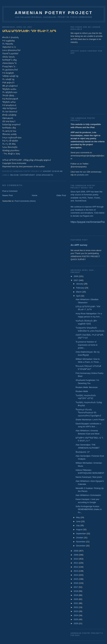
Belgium (14, 175)
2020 (76, 599)
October (80, 538)
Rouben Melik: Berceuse (87, 387)
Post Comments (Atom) (25, 201)
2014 (76, 575)
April (78, 296)
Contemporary (27, 175)
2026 (76, 623)
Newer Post (8, 195)
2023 (76, 611)
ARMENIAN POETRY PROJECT (54, 13)
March (79, 292)
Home (35, 195)
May (78, 517)
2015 (76, 579)
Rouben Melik (82, 391)
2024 (76, 615)
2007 (76, 280)
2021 (76, 603)
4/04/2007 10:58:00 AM (53, 171)
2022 (76, 607)
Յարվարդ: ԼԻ (83, 452)
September (81, 534)
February (80, 288)
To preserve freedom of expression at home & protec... (86, 345)
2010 (76, 559)
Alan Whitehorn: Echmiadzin (88, 495)
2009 (76, 555)
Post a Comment (10, 191)
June (79, 521)
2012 (76, 567)
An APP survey (79, 245)
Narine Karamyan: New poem (89, 477)
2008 (76, 551)
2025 (76, 619)
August (80, 529)
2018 (76, 591)
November (81, 542)
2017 (76, 587)
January (80, 284)
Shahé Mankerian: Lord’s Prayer (90, 420)
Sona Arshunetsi (45, 175)
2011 (76, 563)
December (81, 546)
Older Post (61, 195)
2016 (76, 583)
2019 (76, 595)
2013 (76, 571)
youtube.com (83, 175)
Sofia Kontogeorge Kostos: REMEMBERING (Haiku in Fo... (89, 509)
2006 (76, 276)
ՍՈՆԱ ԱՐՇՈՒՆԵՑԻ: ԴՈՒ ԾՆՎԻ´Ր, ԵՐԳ (29, 31)
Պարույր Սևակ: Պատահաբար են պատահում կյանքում (88, 413)
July (78, 525)
